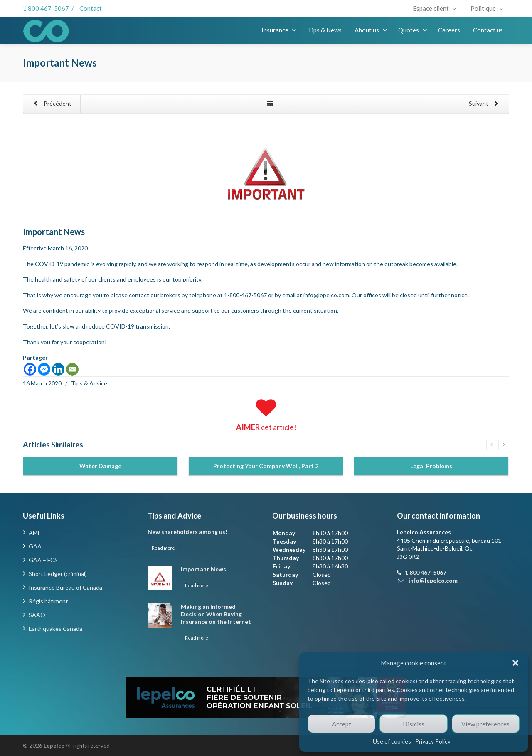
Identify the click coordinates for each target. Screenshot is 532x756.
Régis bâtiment (48, 601)
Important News (203, 569)
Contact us (488, 30)
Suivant (485, 104)
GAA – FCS (43, 560)
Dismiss (414, 724)
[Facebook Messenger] (44, 369)
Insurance (279, 30)
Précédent (51, 104)
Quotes (413, 30)
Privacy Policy (433, 741)
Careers (449, 30)
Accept (342, 724)
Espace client (434, 8)
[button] (515, 663)
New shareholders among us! (187, 532)
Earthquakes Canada (55, 629)
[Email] (72, 369)
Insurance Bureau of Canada (65, 587)
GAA (35, 546)
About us (371, 30)
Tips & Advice (89, 383)
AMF (35, 532)
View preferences (485, 724)
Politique (487, 8)
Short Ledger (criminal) (58, 574)
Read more (163, 548)
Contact (91, 8)
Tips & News (325, 30)
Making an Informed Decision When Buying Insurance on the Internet (216, 614)
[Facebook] (30, 369)
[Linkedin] (58, 369)
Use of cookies (392, 741)
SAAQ (37, 615)
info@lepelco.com (326, 295)
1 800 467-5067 (46, 8)
